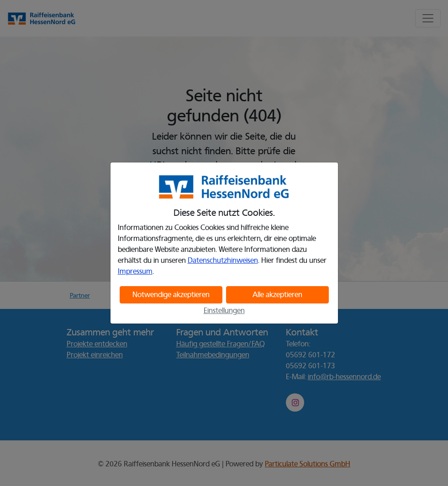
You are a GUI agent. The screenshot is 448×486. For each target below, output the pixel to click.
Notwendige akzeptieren (171, 295)
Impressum (135, 272)
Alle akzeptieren (277, 295)
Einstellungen (224, 311)
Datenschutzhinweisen (223, 261)
